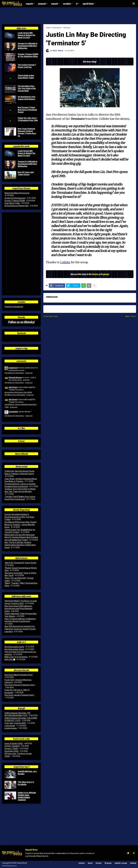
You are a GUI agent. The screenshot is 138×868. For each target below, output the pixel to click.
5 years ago (29, 373)
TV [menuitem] (77, 4)
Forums (99, 863)
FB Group (108, 863)
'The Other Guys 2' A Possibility (26, 783)
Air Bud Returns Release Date (17, 206)
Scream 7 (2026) (11, 749)
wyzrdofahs (13, 412)
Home (48, 28)
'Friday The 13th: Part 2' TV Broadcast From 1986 (28, 119)
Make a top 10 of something (16, 657)
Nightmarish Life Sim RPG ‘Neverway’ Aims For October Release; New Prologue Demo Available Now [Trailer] (21, 537)
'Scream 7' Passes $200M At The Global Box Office (28, 55)
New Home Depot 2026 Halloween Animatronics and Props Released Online (18, 609)
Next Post (130, 316)
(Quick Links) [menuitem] (88, 4)
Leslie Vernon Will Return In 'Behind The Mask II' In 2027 (27, 35)
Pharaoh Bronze (15, 377)
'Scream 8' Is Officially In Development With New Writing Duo (28, 46)
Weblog (133, 863)
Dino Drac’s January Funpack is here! (19, 695)
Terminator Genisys (61, 28)
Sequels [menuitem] (29, 4)
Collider (65, 262)
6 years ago (30, 395)
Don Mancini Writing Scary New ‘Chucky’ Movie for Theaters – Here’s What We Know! (21, 525)
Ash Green (13, 387)
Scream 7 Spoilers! (12, 746)
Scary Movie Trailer (12, 203)
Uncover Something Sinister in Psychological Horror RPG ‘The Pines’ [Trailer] (19, 517)
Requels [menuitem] (55, 4)
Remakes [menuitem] (67, 4)
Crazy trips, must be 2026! (15, 723)
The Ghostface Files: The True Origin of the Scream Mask (27, 88)
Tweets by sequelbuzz (14, 307)
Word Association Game (14, 647)
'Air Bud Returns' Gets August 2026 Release (27, 98)
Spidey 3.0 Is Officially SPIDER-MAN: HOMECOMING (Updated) (27, 796)
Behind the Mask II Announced (17, 193)
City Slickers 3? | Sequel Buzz (14, 373)
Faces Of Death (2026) (14, 743)
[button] (134, 4)
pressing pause (11, 728)
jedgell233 (13, 368)
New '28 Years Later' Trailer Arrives (26, 173)
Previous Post (51, 316)
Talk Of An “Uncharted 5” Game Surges (20, 563)
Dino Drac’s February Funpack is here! (20, 685)
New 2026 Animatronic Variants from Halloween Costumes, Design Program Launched (20, 629)
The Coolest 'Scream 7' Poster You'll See (27, 66)
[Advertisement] (69, 16)
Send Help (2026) (12, 751)
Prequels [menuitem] (42, 4)
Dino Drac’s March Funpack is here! (18, 675)
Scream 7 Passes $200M (15, 201)
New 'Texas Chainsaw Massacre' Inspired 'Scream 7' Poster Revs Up (27, 132)
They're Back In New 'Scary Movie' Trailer (26, 77)
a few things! (10, 726)
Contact (82, 863)
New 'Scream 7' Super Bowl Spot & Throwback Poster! (27, 110)
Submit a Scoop (121, 863)
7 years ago (29, 416)
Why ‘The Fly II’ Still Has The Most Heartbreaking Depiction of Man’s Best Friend (20, 545)
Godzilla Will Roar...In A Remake (27, 773)
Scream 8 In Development (15, 198)
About (90, 863)
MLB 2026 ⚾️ (10, 659)
